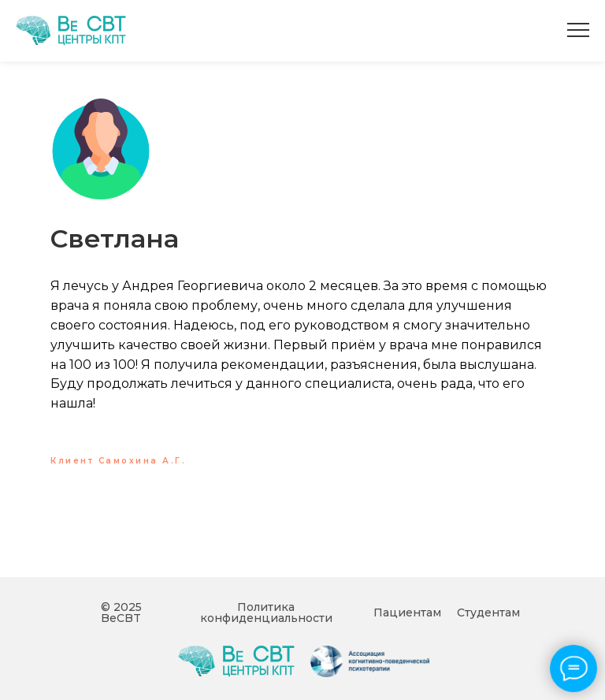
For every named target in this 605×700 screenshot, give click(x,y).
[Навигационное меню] (578, 31)
